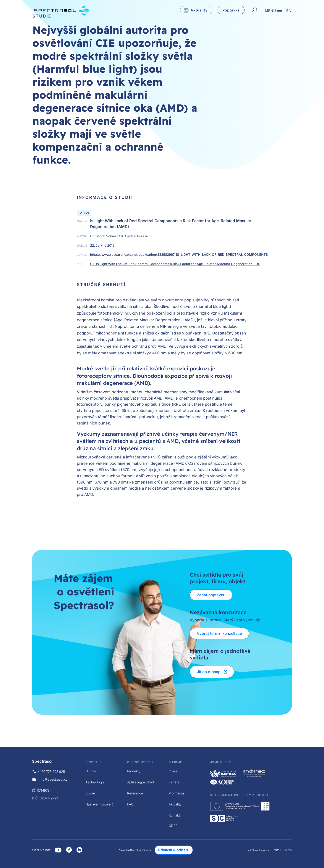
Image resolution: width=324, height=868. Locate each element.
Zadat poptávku (211, 595)
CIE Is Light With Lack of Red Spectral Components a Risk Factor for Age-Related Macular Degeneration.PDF (175, 264)
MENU (271, 11)
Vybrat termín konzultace (219, 633)
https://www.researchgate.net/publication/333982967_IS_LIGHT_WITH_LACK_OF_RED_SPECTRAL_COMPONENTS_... (181, 255)
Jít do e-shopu (210, 672)
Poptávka (231, 10)
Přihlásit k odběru (174, 850)
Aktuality (199, 10)
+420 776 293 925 (51, 772)
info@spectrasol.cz (53, 779)
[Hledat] (254, 10)
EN (289, 11)
